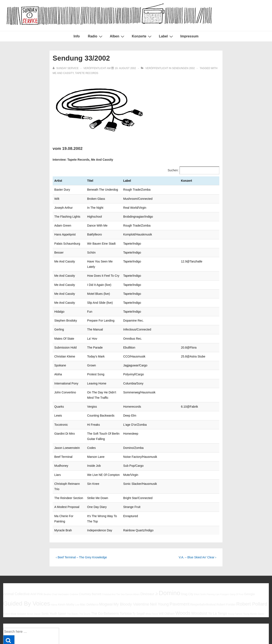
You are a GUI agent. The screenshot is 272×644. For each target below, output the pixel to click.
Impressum (189, 36)
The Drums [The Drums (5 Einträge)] (85, 587)
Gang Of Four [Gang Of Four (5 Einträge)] (236, 567)
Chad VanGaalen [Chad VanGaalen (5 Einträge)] (60, 567)
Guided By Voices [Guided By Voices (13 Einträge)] (27, 577)
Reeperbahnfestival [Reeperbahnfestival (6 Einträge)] (203, 578)
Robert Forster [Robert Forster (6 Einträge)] (226, 578)
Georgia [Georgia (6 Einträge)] (249, 567)
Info (77, 36)
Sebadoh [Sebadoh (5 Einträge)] (22, 587)
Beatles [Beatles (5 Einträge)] (47, 567)
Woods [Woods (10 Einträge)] (183, 586)
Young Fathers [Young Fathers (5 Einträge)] (235, 587)
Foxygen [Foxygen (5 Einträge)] (225, 567)
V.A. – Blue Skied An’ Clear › (197, 531)
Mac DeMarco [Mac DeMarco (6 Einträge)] (89, 578)
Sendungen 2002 (183, 68)
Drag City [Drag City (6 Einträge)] (187, 567)
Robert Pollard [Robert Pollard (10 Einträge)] (252, 577)
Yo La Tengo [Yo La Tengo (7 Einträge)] (217, 587)
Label (166, 36)
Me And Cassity (63, 73)
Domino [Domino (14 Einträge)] (169, 566)
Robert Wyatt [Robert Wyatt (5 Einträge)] (10, 587)
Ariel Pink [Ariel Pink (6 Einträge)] (37, 567)
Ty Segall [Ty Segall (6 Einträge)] (138, 587)
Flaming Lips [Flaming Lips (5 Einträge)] (213, 567)
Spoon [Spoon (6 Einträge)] (62, 587)
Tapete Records (87, 73)
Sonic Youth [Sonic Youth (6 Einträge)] (49, 587)
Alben (118, 36)
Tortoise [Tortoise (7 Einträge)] (126, 587)
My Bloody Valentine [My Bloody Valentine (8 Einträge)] (131, 577)
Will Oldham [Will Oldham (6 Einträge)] (167, 587)
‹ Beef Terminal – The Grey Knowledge (81, 531)
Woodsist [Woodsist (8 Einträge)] (199, 587)
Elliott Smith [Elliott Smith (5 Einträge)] (200, 567)
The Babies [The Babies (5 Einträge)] (73, 587)
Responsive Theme (255, 631)
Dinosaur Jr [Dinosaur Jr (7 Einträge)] (149, 567)
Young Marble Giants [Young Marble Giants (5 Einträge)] (254, 587)
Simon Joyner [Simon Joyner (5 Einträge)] (34, 587)
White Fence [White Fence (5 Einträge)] (152, 587)
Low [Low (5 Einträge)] (77, 578)
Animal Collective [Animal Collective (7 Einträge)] (16, 567)
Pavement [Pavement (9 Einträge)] (180, 577)
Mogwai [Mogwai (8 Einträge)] (106, 577)
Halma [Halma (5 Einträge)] (54, 578)
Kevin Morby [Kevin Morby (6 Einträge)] (66, 578)
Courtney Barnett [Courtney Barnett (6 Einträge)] (90, 567)
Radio (96, 36)
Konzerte (142, 36)
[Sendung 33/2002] (125, 68)
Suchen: (173, 170)
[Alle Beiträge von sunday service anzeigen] (66, 68)
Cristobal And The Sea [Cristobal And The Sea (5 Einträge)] (113, 567)
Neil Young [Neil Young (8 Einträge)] (159, 577)
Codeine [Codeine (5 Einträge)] (74, 567)
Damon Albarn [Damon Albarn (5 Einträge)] (133, 567)
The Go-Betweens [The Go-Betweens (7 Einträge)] (105, 587)
